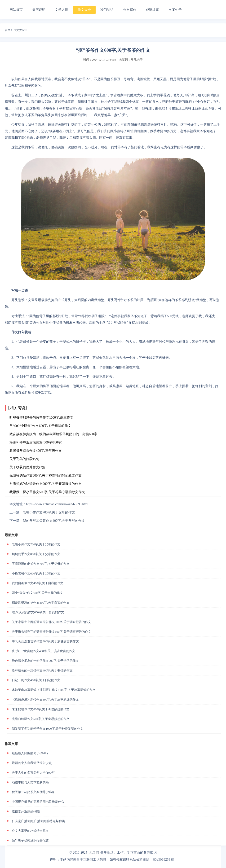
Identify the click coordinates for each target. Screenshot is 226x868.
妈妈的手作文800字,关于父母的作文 (36, 554)
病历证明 (39, 10)
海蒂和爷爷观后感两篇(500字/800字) (36, 442)
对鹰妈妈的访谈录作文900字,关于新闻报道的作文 (46, 484)
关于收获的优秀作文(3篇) (28, 467)
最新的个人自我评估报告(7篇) (32, 763)
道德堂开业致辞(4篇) (26, 811)
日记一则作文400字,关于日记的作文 (36, 680)
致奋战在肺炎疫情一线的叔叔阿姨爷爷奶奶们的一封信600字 (53, 434)
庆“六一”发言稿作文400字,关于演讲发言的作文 (44, 651)
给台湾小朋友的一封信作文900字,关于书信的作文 (45, 661)
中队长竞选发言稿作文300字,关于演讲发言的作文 (45, 641)
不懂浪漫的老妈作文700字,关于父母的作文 (41, 564)
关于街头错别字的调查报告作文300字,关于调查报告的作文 (51, 632)
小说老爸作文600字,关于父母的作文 (36, 573)
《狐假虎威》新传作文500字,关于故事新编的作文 (45, 699)
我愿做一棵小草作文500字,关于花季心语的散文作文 (47, 492)
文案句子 (175, 10)
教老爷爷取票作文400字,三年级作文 (36, 451)
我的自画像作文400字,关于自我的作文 (38, 583)
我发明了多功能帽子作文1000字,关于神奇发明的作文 (48, 729)
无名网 (94, 853)
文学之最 (62, 10)
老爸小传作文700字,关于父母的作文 (49, 512)
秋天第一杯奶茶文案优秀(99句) (33, 792)
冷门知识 (107, 10)
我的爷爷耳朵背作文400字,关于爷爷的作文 (54, 521)
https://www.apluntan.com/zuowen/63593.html (57, 504)
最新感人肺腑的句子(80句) (30, 753)
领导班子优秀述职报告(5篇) (31, 840)
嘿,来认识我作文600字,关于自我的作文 (38, 612)
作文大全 (84, 10)
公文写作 (130, 10)
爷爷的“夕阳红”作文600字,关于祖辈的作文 (40, 426)
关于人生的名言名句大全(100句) (34, 773)
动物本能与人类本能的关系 (30, 782)
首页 (8, 30)
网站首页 (16, 10)
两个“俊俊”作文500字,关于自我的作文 (37, 593)
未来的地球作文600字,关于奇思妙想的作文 (41, 709)
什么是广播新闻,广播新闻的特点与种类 (38, 821)
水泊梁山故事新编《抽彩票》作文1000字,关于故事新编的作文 (54, 690)
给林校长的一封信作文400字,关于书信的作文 (42, 670)
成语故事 (152, 10)
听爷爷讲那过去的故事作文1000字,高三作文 (41, 418)
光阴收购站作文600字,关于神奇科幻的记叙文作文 (46, 476)
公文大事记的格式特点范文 (30, 831)
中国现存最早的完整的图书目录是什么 (38, 802)
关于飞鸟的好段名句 (24, 459)
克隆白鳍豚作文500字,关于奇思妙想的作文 (41, 719)
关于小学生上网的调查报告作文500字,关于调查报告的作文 (51, 622)
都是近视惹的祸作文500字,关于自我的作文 (41, 603)
